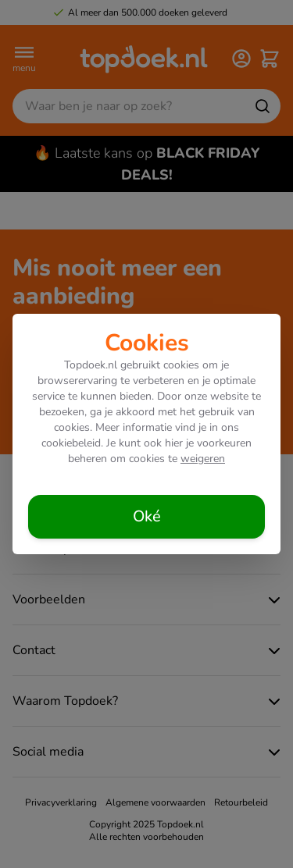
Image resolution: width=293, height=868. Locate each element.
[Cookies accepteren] (146, 517)
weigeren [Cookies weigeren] (203, 459)
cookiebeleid (71, 443)
